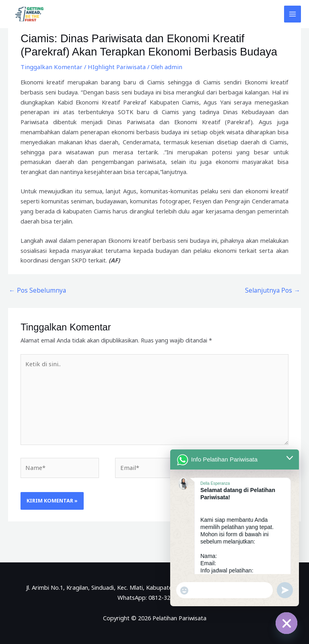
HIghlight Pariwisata (111, 67)
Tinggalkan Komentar (49, 67)
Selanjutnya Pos (275, 290)
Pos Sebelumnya (35, 290)
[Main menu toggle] (293, 14)
